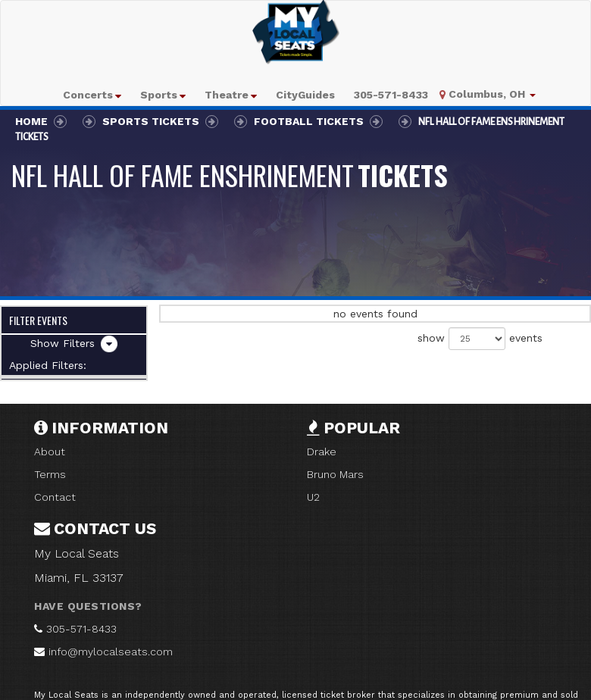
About (50, 452)
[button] (92, 95)
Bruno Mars (335, 474)
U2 (313, 497)
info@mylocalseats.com (111, 652)
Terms (50, 474)
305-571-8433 (81, 629)
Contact (55, 497)
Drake (322, 452)
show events (480, 339)
